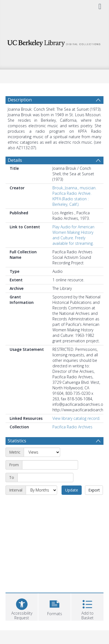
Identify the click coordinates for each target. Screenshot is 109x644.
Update (72, 490)
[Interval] (41, 490)
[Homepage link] (55, 42)
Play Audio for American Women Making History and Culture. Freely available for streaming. (73, 235)
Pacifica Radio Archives (72, 427)
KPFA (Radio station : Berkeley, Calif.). (71, 202)
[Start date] (50, 465)
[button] (55, 606)
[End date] (45, 478)
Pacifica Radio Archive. (72, 193)
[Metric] (42, 452)
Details (15, 160)
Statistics (17, 441)
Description (20, 100)
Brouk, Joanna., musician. (74, 188)
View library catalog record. (76, 418)
